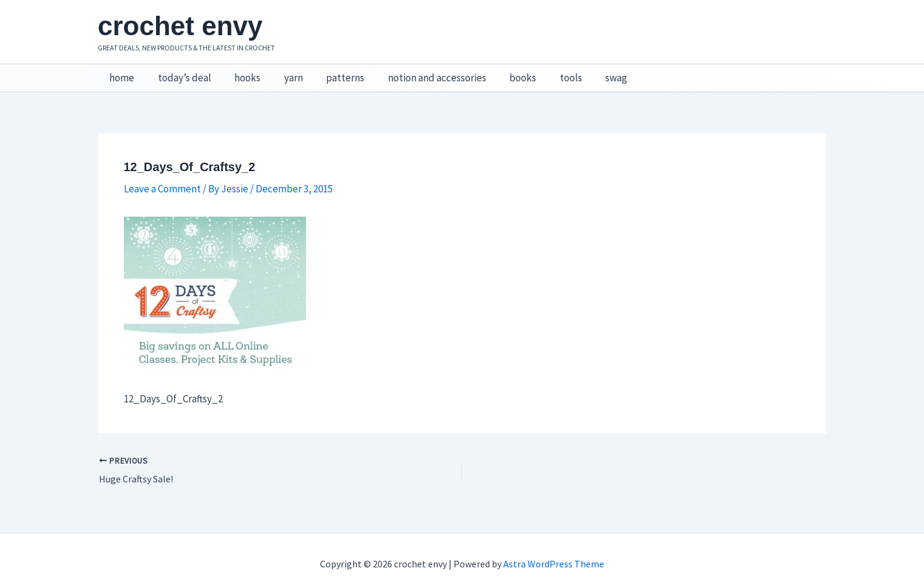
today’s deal (180, 73)
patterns (333, 73)
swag (593, 73)
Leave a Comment (162, 179)
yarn (284, 73)
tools (550, 73)
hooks (241, 73)
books (505, 73)
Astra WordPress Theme (554, 555)
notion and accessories (422, 73)
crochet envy (180, 26)
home (121, 73)
